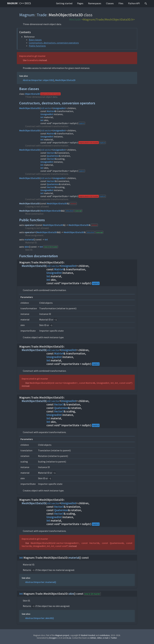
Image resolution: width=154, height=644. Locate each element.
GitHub (93, 638)
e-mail (105, 638)
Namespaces (95, 3)
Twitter (114, 638)
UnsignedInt (59, 108)
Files (121, 3)
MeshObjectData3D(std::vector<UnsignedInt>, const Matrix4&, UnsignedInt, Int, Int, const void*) (81, 383)
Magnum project (62, 635)
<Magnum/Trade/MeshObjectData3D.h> (108, 19)
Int (42, 117)
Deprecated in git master (32, 56)
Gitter (99, 638)
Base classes (35, 40)
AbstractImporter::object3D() (38, 80)
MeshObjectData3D (29, 108)
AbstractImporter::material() (41, 582)
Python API (134, 3)
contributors (105, 635)
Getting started (64, 3)
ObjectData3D (32, 94)
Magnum (12, 3)
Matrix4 (51, 111)
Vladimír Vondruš (88, 635)
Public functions (37, 46)
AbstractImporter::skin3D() (40, 618)
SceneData (33, 60)
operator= (30, 225)
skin (27, 247)
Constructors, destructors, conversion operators (54, 43)
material (29, 239)
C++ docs (25, 3)
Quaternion (53, 156)
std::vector (46, 108)
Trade (42, 15)
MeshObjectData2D (65, 80)
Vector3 (51, 153)
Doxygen (53, 638)
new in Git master (51, 247)
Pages (80, 3)
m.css (69, 638)
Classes (110, 3)
